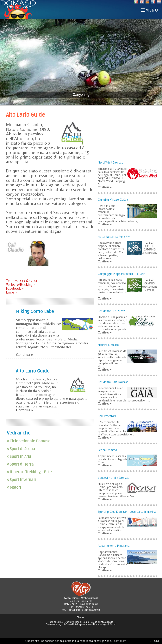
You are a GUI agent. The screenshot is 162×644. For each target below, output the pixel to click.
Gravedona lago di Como (59, 624)
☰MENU (150, 10)
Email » (12, 292)
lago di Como (56, 622)
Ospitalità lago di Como (77, 622)
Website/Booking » (21, 284)
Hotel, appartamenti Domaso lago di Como (94, 624)
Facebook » (15, 288)
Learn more (119, 641)
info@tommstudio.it (88, 610)
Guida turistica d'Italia (102, 622)
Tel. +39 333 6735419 (23, 280)
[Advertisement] (127, 134)
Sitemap (81, 617)
